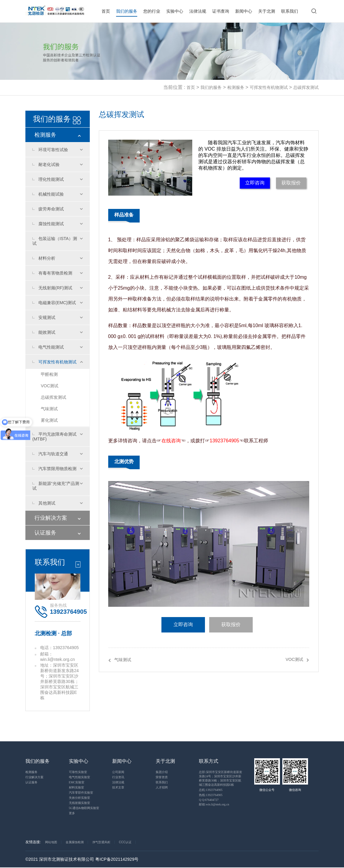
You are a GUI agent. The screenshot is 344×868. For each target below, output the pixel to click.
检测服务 (236, 87)
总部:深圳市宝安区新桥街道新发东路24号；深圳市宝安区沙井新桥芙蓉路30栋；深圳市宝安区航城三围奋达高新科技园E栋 (221, 778)
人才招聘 (162, 787)
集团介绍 (162, 772)
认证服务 (45, 533)
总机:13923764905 (211, 790)
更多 (72, 813)
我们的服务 (127, 11)
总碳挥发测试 (306, 87)
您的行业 (152, 11)
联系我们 (290, 11)
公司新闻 (118, 772)
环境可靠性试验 (53, 150)
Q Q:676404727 (209, 800)
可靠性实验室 (78, 772)
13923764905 (225, 441)
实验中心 (175, 11)
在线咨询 (171, 441)
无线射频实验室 (80, 803)
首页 (106, 11)
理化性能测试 (51, 179)
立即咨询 (255, 183)
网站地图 (51, 842)
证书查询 (221, 11)
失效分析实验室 (80, 798)
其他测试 (47, 503)
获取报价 (291, 183)
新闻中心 (244, 11)
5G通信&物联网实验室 (84, 808)
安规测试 (47, 317)
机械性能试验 (51, 194)
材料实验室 (76, 787)
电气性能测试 (51, 347)
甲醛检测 (49, 374)
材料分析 (47, 258)
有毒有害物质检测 (55, 273)
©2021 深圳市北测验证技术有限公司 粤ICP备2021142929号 (82, 860)
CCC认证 (125, 842)
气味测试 (49, 409)
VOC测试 (50, 386)
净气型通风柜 (101, 842)
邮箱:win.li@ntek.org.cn (214, 804)
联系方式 (209, 761)
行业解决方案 (51, 518)
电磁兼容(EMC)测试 (57, 303)
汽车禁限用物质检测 (57, 469)
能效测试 (47, 332)
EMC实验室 (77, 782)
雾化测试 (49, 420)
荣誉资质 (162, 777)
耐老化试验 (49, 164)
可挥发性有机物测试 (269, 87)
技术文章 (118, 787)
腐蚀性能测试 (51, 224)
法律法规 (198, 11)
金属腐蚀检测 (75, 842)
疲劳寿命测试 (51, 209)
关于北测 (267, 11)
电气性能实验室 (80, 777)
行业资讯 (118, 777)
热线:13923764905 (211, 795)
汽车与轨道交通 (53, 454)
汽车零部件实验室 (81, 793)
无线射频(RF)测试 (55, 288)
